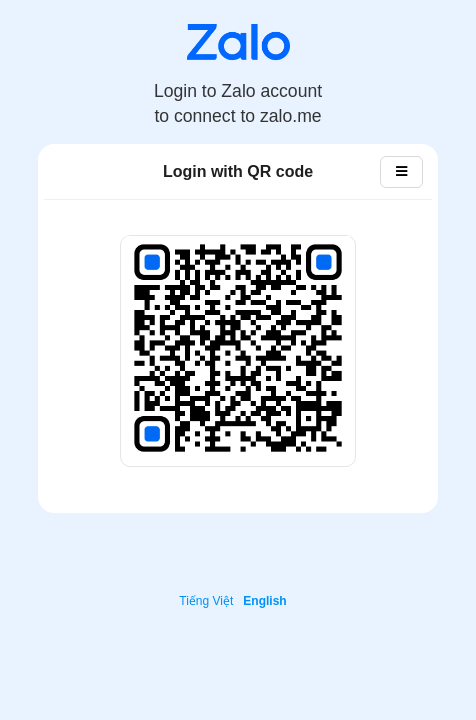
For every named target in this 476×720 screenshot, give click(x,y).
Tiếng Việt (206, 601)
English (264, 601)
